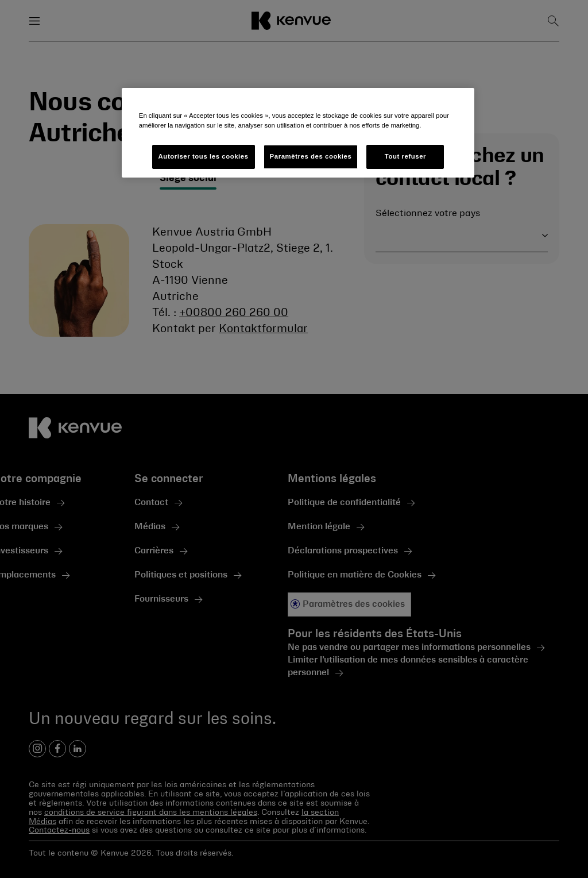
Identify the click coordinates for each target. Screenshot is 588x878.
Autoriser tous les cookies (204, 156)
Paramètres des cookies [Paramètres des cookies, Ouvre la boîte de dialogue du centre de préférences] (311, 156)
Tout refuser (405, 156)
